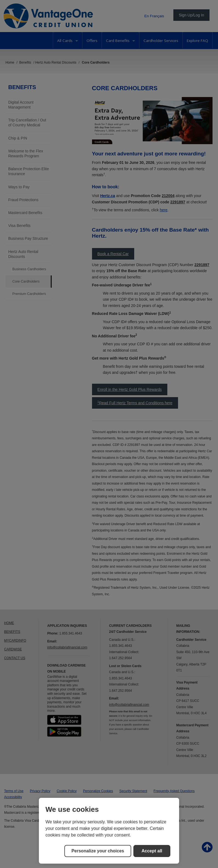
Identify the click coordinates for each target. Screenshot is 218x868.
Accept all (152, 851)
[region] (109, 831)
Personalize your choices (98, 851)
